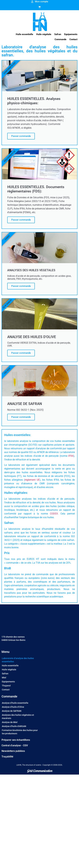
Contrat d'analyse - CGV (15, 745)
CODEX (54, 514)
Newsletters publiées (13, 751)
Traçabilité (7, 757)
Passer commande (21, 136)
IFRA (71, 456)
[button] (24, 34)
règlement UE (32, 480)
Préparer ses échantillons (16, 740)
